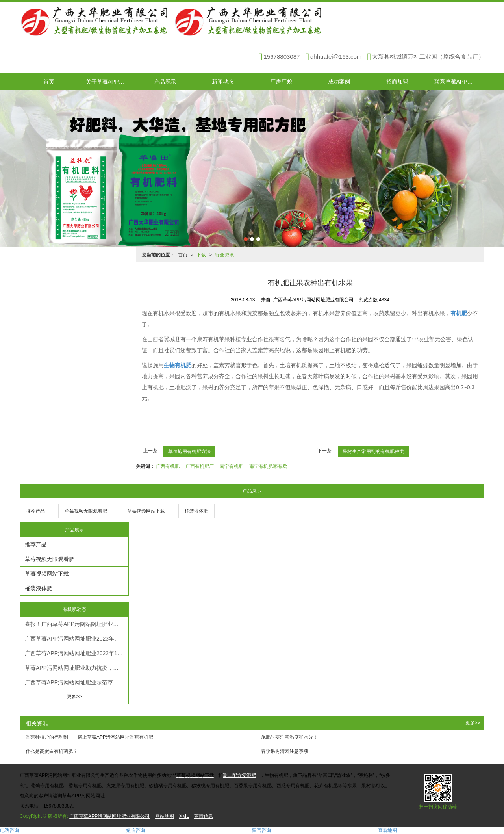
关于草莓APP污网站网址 (111, 82)
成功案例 (339, 82)
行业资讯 (224, 255)
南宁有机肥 (232, 466)
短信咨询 (135, 830)
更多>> (74, 697)
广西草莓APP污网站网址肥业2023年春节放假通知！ (77, 639)
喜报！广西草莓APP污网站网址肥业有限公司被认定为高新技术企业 (77, 624)
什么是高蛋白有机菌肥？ (52, 751)
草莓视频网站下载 (146, 511)
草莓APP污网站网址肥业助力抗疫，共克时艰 (77, 668)
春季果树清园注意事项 (285, 751)
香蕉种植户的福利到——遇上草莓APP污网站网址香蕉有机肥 (89, 737)
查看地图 (387, 830)
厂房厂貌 (281, 82)
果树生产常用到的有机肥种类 (373, 451)
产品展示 (165, 82)
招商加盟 (397, 82)
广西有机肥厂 (200, 466)
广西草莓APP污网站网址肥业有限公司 (109, 816)
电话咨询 (9, 830)
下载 (201, 255)
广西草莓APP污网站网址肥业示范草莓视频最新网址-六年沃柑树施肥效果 (77, 682)
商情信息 (204, 816)
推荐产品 (35, 511)
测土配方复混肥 (239, 775)
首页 (49, 82)
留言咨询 (261, 830)
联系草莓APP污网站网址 (460, 82)
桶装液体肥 (196, 511)
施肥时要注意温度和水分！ (289, 737)
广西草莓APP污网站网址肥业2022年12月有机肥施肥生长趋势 (77, 653)
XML (184, 816)
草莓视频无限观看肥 (86, 511)
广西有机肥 (168, 466)
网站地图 (165, 816)
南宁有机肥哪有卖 (268, 466)
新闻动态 (223, 82)
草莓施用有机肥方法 (189, 451)
